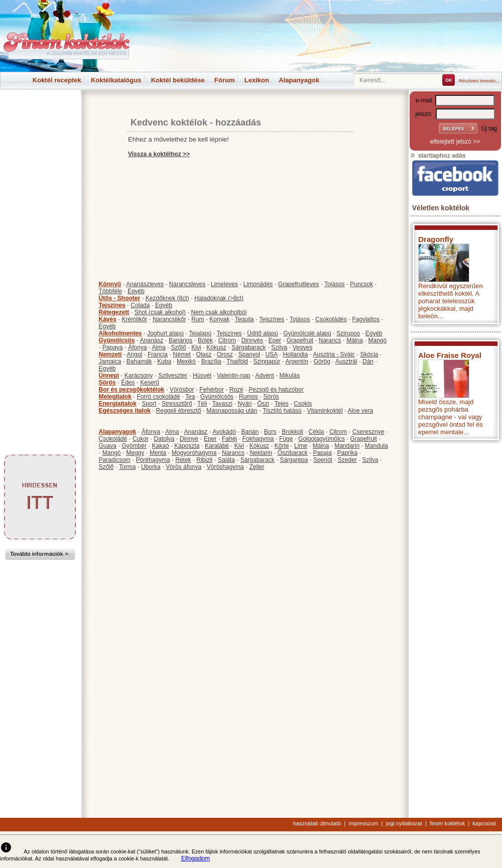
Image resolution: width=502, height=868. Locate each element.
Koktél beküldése (178, 80)
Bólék (205, 340)
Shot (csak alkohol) (160, 312)
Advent (264, 376)
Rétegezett (114, 312)
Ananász (152, 340)
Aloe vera (361, 411)
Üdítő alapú (262, 333)
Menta (158, 453)
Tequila (244, 319)
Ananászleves (145, 284)
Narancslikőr (169, 319)
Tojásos (335, 284)
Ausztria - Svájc (334, 354)
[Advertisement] (40, 112)
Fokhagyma (258, 439)
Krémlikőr (135, 319)
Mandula (376, 446)
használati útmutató (317, 823)
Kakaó (161, 446)
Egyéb (136, 291)
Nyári (245, 404)
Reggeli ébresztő (179, 411)
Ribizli (204, 460)
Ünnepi (109, 376)
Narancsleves (187, 284)
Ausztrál (346, 361)
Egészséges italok (125, 411)
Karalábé (217, 446)
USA (272, 354)
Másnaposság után (232, 411)
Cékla (317, 432)
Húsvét (202, 376)
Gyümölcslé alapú (307, 333)
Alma (159, 347)
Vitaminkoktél (325, 411)
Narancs (330, 340)
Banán (250, 432)
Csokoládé (113, 439)
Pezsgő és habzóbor (276, 390)
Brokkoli (292, 432)
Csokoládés (331, 319)
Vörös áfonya (183, 467)
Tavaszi (222, 404)
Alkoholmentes (120, 333)
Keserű (150, 383)
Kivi (196, 347)
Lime (301, 446)
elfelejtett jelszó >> (455, 142)
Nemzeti (110, 354)
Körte (282, 446)
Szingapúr (267, 361)
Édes (128, 383)
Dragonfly (436, 239)
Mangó (378, 340)
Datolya (164, 439)
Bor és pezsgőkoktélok (132, 390)
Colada (140, 305)
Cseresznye (368, 432)
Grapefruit (300, 340)
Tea (190, 397)
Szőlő (179, 347)
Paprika (347, 453)
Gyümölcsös (117, 340)
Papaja (322, 453)
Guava (108, 446)
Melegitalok (115, 397)
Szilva (279, 347)
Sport (149, 404)
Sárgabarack (248, 347)
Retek (183, 460)
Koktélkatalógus (116, 80)
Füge (286, 439)
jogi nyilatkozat (404, 823)
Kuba (164, 361)
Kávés (108, 319)
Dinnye (189, 439)
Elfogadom (196, 858)
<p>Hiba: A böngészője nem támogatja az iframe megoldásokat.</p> (455, 578)
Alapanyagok (299, 80)
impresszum (363, 823)
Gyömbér (134, 446)
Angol (135, 354)
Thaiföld (237, 361)
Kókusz (216, 347)
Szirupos (348, 333)
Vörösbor (182, 390)
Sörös (107, 383)
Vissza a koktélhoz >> (159, 154)
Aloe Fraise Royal (450, 355)
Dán (368, 361)
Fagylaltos (366, 319)
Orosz (225, 354)
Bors (270, 432)
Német (182, 354)
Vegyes (302, 347)
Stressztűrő (177, 404)
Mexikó (186, 361)
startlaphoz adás (437, 156)
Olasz (204, 354)
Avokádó (224, 432)
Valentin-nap (234, 376)
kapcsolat (484, 823)
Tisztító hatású (282, 411)
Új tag (489, 129)
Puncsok (361, 284)
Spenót (323, 460)
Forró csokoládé (159, 397)
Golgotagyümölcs (322, 439)
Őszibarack (293, 453)
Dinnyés (252, 340)
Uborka (151, 467)
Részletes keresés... (479, 81)
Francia (158, 354)
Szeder (347, 460)
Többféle (111, 291)
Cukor (141, 439)
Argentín (297, 361)
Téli (202, 404)
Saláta (226, 460)
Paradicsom (115, 460)
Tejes (282, 404)
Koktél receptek (57, 80)
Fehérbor (212, 390)
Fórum (224, 80)
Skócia (369, 354)
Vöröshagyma (225, 467)
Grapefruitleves (298, 284)
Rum (198, 319)
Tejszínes (112, 305)
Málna (355, 340)
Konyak (219, 319)
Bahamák (139, 361)
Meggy (135, 453)
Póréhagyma (153, 460)
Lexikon (257, 80)
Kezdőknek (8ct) (167, 298)
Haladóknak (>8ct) (219, 298)
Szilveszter (173, 376)
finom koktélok (447, 823)
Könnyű (110, 284)
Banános (180, 340)
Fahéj (229, 439)
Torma (127, 467)
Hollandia (295, 354)
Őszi (263, 404)
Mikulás (289, 376)
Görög (322, 361)
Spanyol (249, 354)
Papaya (113, 347)
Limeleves (224, 284)
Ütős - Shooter (120, 298)
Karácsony (139, 376)
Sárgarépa (294, 460)
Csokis (303, 404)
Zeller (257, 467)
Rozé (236, 390)
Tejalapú (200, 333)
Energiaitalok (118, 404)
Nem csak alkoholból (219, 312)
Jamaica (110, 361)
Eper (275, 340)
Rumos (248, 397)
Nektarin (261, 453)
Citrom (227, 340)
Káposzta (187, 446)
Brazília (211, 361)
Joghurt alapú (165, 333)
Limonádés (258, 284)
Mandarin (347, 446)
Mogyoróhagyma (194, 453)
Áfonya (137, 347)
